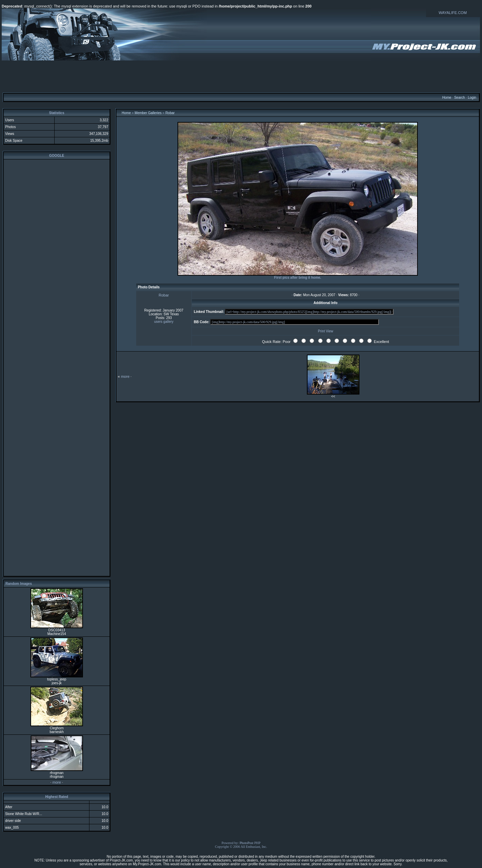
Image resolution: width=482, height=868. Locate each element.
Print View (325, 331)
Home (447, 98)
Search (459, 98)
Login (472, 98)
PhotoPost (247, 843)
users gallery (164, 322)
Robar (170, 113)
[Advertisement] (241, 76)
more (56, 782)
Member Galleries (148, 113)
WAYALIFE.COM (453, 13)
